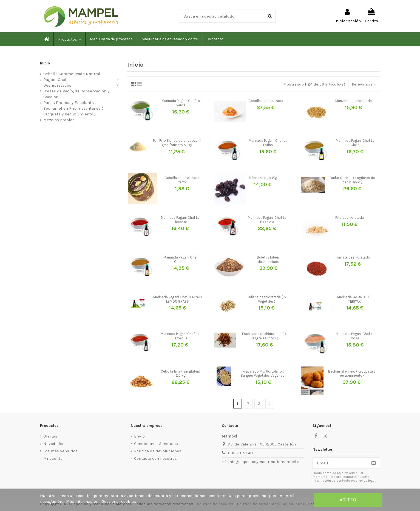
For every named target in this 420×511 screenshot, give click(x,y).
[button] (69, 39)
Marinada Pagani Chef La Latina (268, 143)
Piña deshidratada (350, 218)
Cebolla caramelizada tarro (182, 180)
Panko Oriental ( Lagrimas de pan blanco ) (352, 180)
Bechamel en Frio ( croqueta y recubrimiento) (352, 374)
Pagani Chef (55, 80)
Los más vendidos (60, 451)
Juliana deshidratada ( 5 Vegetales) (267, 299)
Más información (83, 501)
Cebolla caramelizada (266, 101)
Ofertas (50, 436)
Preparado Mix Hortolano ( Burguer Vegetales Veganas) (263, 374)
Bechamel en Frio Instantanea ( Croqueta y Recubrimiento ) (73, 111)
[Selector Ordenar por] (364, 84)
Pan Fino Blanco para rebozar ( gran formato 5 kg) (177, 143)
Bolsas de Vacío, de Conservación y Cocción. (76, 94)
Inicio (45, 63)
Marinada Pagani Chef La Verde (181, 103)
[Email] (340, 463)
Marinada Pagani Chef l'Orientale (181, 259)
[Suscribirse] (374, 463)
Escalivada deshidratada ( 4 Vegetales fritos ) (264, 336)
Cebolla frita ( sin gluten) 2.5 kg (181, 374)
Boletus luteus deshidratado (268, 259)
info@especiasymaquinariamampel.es (265, 462)
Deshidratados (57, 85)
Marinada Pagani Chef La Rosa (355, 336)
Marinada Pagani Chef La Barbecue (180, 336)
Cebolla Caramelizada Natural (72, 74)
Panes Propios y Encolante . (69, 103)
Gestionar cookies (119, 501)
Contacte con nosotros (155, 458)
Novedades (54, 444)
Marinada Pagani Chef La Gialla (355, 143)
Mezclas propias (59, 120)
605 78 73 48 (240, 453)
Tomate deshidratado (353, 257)
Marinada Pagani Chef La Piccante (180, 220)
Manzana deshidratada (354, 101)
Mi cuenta (53, 458)
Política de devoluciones (158, 451)
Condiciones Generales (156, 444)
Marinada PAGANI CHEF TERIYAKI (355, 299)
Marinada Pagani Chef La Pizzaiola (267, 220)
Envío (139, 436)
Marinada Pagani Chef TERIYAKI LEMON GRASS (178, 299)
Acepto (348, 500)
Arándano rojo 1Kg (263, 178)
